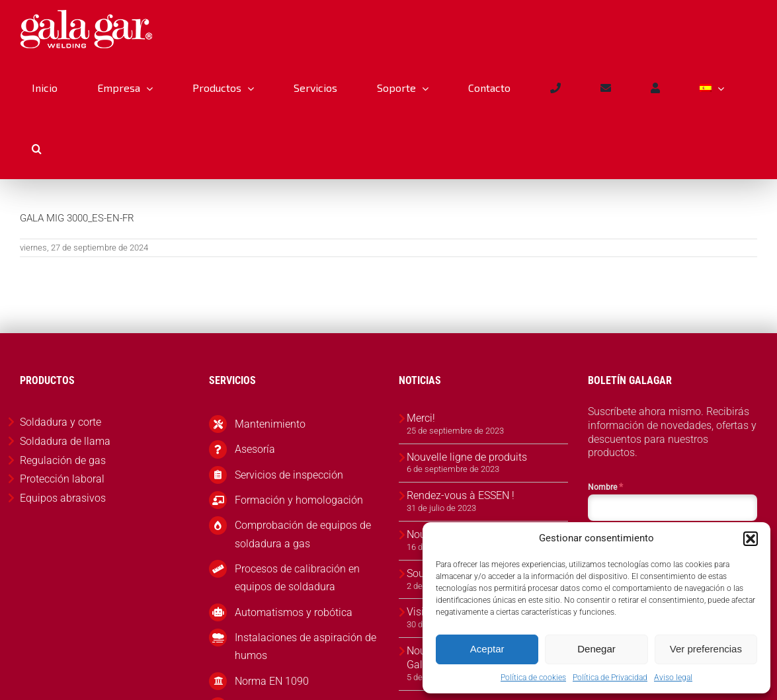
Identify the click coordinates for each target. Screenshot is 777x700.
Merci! (421, 418)
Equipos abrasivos (63, 498)
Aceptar (487, 649)
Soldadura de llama (65, 441)
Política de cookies (533, 678)
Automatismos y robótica (294, 612)
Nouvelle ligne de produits (467, 457)
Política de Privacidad (610, 678)
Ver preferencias (706, 649)
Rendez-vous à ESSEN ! (461, 495)
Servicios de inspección (289, 475)
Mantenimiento (270, 424)
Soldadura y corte (61, 422)
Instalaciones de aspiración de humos (306, 646)
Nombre (605, 486)
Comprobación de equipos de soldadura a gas (303, 534)
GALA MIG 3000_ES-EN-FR (77, 218)
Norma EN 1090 (272, 681)
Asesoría (255, 449)
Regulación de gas (63, 460)
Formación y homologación (299, 500)
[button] (751, 539)
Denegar (596, 649)
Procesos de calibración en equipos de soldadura (297, 578)
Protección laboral (62, 479)
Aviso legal (673, 678)
